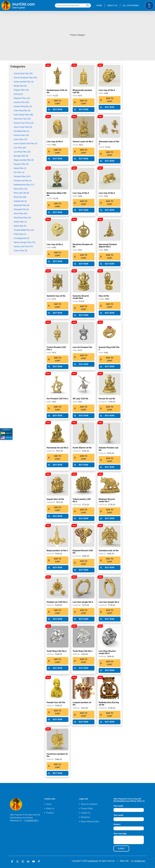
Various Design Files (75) (24, 242)
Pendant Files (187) (22, 176)
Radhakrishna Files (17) (24, 185)
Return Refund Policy (90, 822)
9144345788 (31, 821)
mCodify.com (139, 861)
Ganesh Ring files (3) (23, 106)
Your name (118, 806)
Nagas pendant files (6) (24, 160)
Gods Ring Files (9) (22, 111)
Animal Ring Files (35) (23, 73)
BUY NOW (55, 110)
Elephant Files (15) (22, 98)
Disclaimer (85, 817)
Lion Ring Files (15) (22, 152)
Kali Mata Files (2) (21, 131)
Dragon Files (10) (21, 90)
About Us (112, 5)
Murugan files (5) (21, 156)
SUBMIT (121, 849)
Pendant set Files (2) (23, 181)
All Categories (131, 5)
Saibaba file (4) (20, 201)
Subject (117, 824)
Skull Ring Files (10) (22, 218)
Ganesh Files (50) (21, 102)
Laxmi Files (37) (21, 139)
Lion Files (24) (20, 148)
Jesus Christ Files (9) (23, 127)
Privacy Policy (87, 808)
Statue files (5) (20, 226)
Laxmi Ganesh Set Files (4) (25, 143)
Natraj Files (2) (20, 168)
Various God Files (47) (23, 246)
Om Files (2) (19, 172)
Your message (120, 834)
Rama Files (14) (21, 189)
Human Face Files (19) (24, 123)
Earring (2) (18, 94)
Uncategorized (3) (21, 238)
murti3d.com (93, 861)
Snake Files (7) (20, 222)
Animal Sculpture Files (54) (25, 78)
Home (99, 5)
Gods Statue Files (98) (23, 115)
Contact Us (86, 813)
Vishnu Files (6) (20, 251)
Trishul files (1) (20, 234)
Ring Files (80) (20, 197)
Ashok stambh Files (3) (24, 82)
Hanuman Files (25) (22, 119)
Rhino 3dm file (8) (21, 193)
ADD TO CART (55, 102)
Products (50, 813)
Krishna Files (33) (21, 135)
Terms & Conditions (89, 804)
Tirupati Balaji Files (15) (24, 230)
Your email (118, 815)
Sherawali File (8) (21, 209)
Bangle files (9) (20, 86)
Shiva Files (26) (20, 214)
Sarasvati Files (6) (21, 205)
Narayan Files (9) (21, 164)
